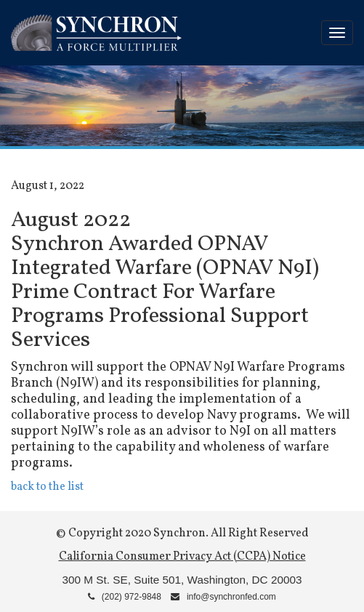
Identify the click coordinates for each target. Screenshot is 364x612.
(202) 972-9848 (125, 597)
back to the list (47, 487)
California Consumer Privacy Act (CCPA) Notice (182, 557)
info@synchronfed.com (223, 597)
